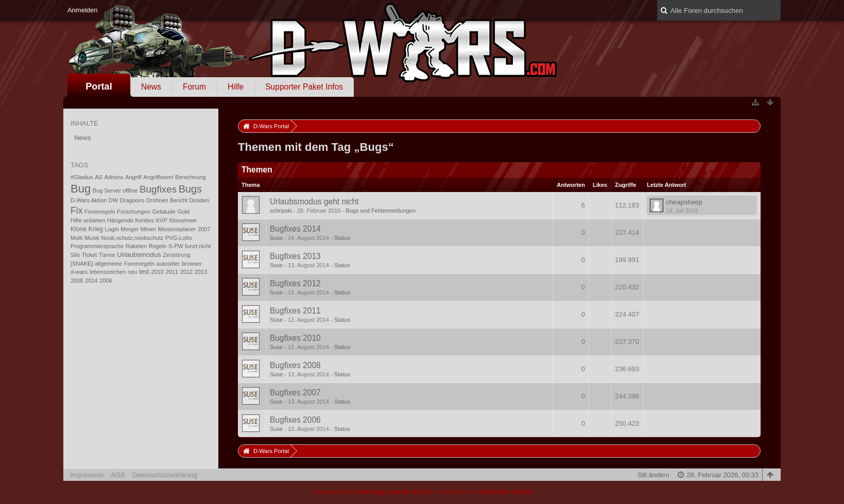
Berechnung (191, 177)
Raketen (136, 246)
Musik (92, 238)
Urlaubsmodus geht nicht (314, 202)
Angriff (133, 177)
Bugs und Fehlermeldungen (381, 211)
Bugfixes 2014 (295, 229)
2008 (77, 281)
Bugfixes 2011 (295, 311)
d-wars (79, 272)
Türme (107, 255)
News (151, 87)
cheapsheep (684, 202)
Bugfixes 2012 (295, 283)
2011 (172, 272)
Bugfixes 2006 (295, 420)
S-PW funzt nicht (190, 246)
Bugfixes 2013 (295, 256)
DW (113, 200)
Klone (79, 229)
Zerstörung (176, 255)
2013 (201, 272)
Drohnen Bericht (167, 200)
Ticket (89, 255)
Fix (77, 211)
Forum (194, 87)
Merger (130, 229)
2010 (157, 272)
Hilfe (236, 87)
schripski (281, 211)
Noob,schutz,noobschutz (132, 238)
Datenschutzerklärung (165, 475)
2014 (91, 281)
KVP (162, 220)
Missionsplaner (177, 229)
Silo (75, 255)
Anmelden (83, 10)
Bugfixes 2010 (295, 338)
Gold (184, 212)
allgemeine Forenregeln (125, 264)
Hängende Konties (131, 220)
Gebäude (163, 212)
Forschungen (133, 212)
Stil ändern (653, 475)
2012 (187, 272)
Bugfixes (158, 189)
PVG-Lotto (179, 238)
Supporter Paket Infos (304, 87)
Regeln (157, 246)
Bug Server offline (115, 190)
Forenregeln (100, 212)
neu (132, 272)
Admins (114, 177)
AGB (118, 475)
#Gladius (82, 177)
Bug (81, 189)
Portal (99, 86)
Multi (76, 238)
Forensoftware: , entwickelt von (422, 492)
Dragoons (132, 200)
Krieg (96, 229)
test (144, 272)
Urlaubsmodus (139, 255)
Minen (148, 229)
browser (192, 264)
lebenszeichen (108, 272)
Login (112, 229)
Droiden (200, 200)
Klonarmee (183, 220)
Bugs (190, 189)
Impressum (87, 475)
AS (99, 177)
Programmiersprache (97, 246)
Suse (276, 238)
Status (342, 238)
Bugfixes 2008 (295, 365)
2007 (204, 229)
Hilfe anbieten (88, 220)
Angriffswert (158, 177)
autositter (168, 264)
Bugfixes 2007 (295, 393)
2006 (106, 281)
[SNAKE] (82, 264)
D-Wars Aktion (89, 200)
